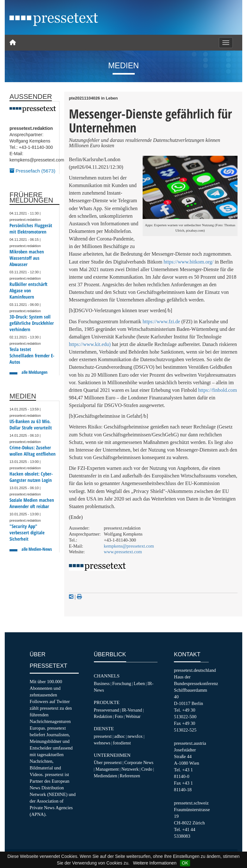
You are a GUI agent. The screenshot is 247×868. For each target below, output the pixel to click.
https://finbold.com (217, 390)
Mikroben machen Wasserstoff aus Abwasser (27, 258)
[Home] (13, 43)
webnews (102, 743)
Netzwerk (130, 769)
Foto (119, 716)
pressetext (103, 736)
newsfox (135, 736)
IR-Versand (132, 710)
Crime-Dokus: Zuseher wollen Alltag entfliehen (33, 451)
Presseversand (107, 710)
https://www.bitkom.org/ (188, 262)
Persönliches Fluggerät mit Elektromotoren (31, 229)
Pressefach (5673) (32, 171)
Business (102, 683)
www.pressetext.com (123, 552)
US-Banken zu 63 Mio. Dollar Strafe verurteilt (31, 425)
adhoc (120, 736)
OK (185, 863)
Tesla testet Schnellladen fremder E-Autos (32, 356)
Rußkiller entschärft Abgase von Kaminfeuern (28, 291)
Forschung (122, 683)
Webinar (133, 716)
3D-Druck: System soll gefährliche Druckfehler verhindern (32, 323)
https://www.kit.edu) (90, 344)
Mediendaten (106, 776)
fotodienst (122, 743)
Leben (139, 683)
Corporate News (139, 762)
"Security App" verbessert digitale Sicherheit (27, 533)
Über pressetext (108, 762)
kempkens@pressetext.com (129, 546)
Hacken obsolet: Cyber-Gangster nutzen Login (31, 477)
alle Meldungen (34, 372)
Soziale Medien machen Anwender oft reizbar (32, 503)
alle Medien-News (37, 549)
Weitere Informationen (154, 863)
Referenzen (130, 776)
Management (107, 769)
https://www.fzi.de (161, 322)
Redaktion (103, 716)
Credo (147, 769)
